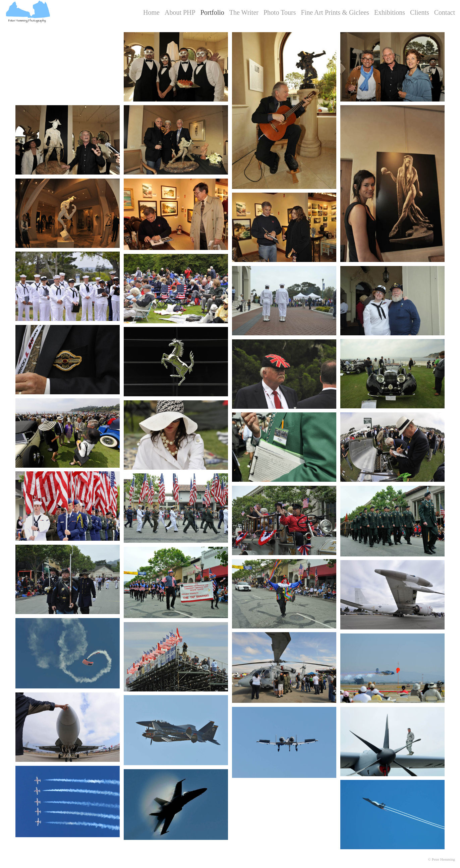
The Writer (244, 12)
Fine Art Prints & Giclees (335, 12)
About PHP (180, 12)
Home (151, 12)
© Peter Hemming (442, 859)
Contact (445, 12)
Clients (420, 12)
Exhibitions (390, 12)
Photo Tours (280, 12)
